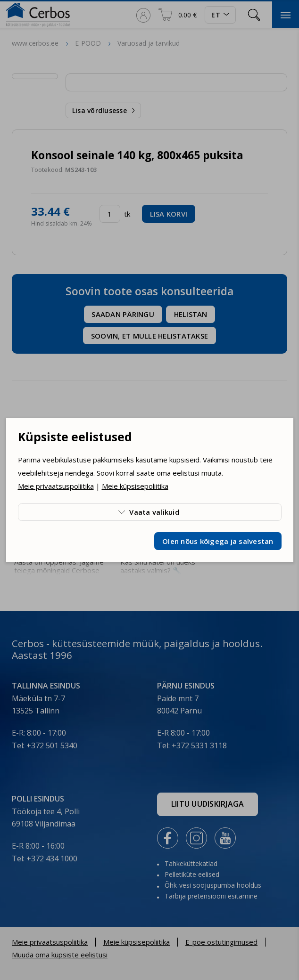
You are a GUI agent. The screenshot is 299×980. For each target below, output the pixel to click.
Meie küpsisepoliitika (135, 486)
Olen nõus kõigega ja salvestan (218, 541)
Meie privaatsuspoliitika (56, 486)
